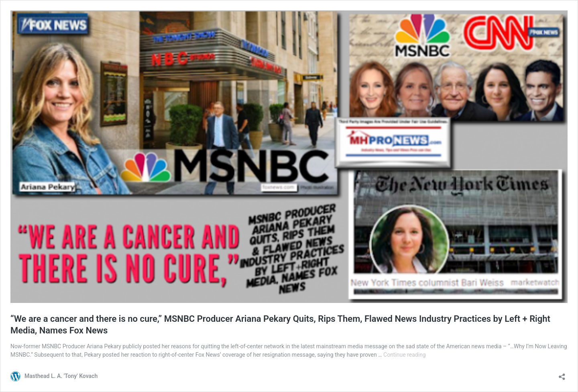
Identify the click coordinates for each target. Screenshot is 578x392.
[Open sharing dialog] (562, 374)
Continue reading (405, 355)
